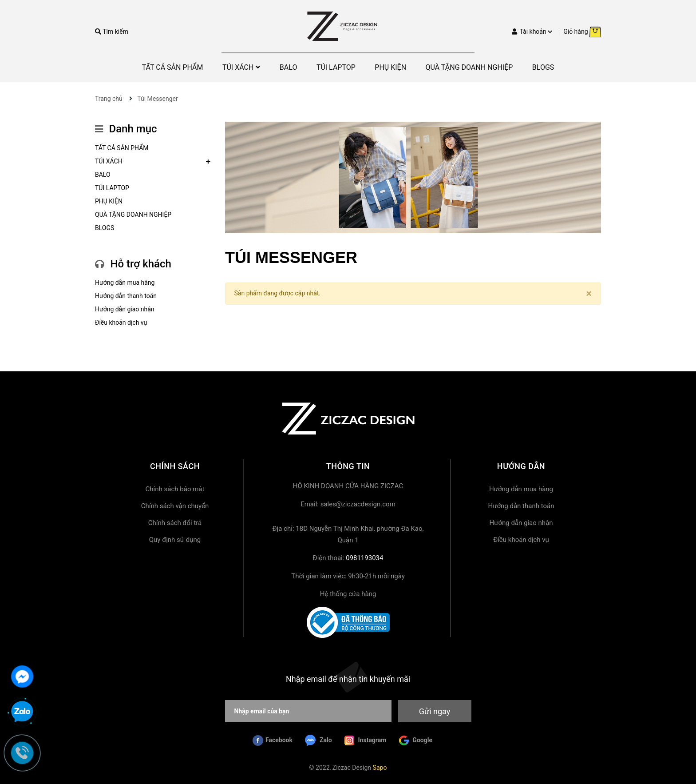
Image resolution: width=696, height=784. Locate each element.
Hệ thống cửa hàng (348, 594)
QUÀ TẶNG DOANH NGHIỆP (133, 215)
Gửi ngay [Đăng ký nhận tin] (435, 711)
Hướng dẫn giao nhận (125, 309)
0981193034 (364, 558)
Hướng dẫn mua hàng (125, 283)
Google (416, 740)
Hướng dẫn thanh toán (126, 296)
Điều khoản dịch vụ (121, 322)
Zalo (318, 740)
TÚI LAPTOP (112, 188)
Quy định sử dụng (175, 540)
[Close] (589, 294)
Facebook (273, 740)
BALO (103, 175)
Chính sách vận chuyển (175, 506)
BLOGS (105, 228)
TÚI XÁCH (109, 161)
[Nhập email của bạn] (308, 711)
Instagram (365, 740)
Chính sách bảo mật (175, 489)
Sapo (380, 768)
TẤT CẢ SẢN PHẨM (122, 148)
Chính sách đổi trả (175, 523)
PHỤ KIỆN (109, 201)
